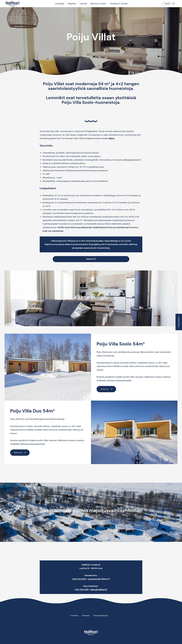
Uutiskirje (74, 616)
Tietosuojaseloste (101, 616)
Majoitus (72, 4)
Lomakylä (60, 4)
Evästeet (86, 616)
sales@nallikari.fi (99, 590)
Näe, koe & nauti (98, 4)
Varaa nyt (104, 389)
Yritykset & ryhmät (119, 4)
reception (93, 579)
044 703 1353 (79, 579)
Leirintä (83, 4)
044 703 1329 (82, 590)
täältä (111, 138)
